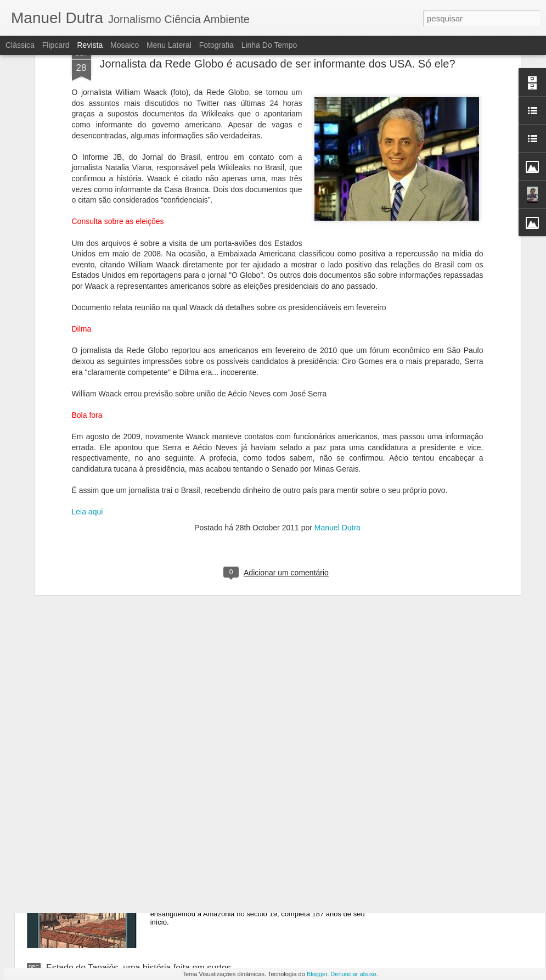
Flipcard (56, 45)
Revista (90, 45)
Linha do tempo (269, 45)
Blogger (317, 974)
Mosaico (125, 45)
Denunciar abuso (353, 974)
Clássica (20, 45)
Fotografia (216, 45)
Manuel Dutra (337, 438)
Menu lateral (169, 45)
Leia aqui (88, 422)
